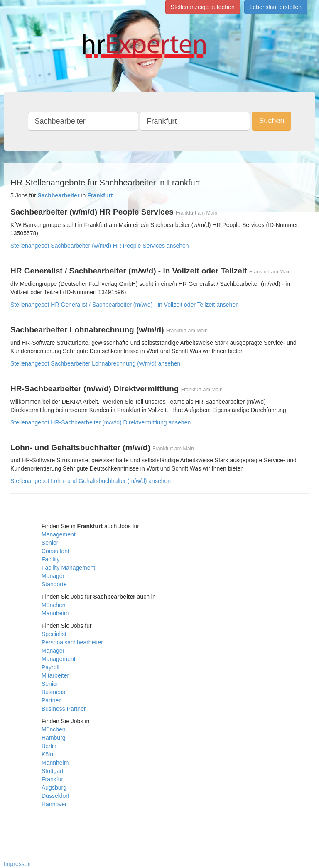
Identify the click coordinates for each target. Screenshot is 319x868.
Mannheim (55, 613)
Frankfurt (53, 779)
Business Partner (64, 709)
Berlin (49, 746)
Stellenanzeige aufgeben (203, 7)
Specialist (54, 634)
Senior (50, 543)
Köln (47, 754)
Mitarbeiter (55, 675)
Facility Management (68, 568)
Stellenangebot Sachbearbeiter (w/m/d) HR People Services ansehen (100, 246)
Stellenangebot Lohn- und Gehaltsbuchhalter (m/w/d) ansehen (91, 481)
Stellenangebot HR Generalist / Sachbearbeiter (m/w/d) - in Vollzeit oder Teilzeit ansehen (125, 305)
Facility (51, 559)
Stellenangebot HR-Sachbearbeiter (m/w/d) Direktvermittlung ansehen (101, 422)
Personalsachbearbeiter (72, 642)
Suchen (271, 121)
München (54, 605)
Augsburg (54, 788)
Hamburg (54, 738)
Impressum (18, 864)
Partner (51, 700)
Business (53, 692)
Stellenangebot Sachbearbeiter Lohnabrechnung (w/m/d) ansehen (95, 363)
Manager (53, 576)
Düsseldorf (55, 796)
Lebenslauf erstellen (276, 7)
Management (59, 534)
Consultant (55, 551)
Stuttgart (53, 771)
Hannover (54, 804)
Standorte (54, 584)
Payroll (50, 667)
